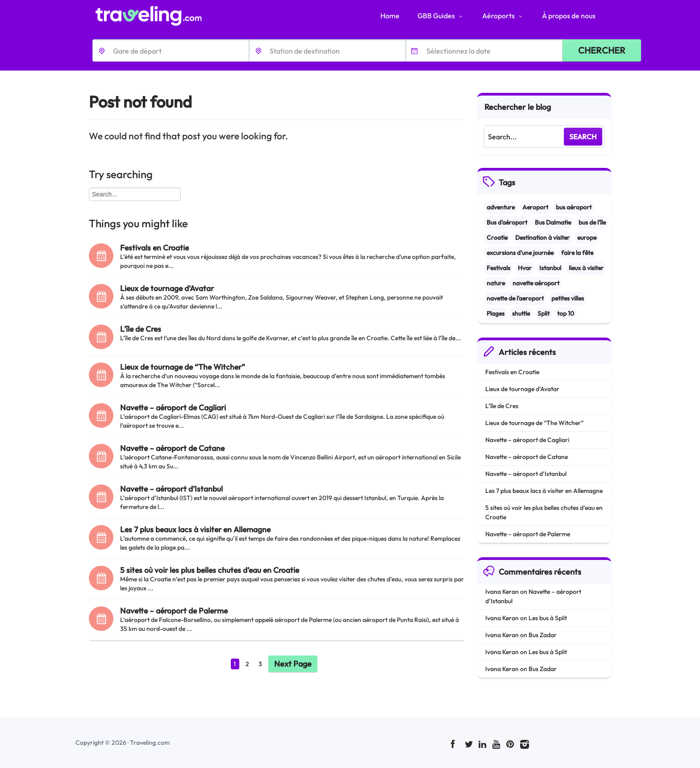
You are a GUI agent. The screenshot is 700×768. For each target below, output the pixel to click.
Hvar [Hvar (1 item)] (525, 268)
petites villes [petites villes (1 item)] (568, 298)
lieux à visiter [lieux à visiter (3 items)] (586, 268)
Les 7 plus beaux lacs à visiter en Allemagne (195, 529)
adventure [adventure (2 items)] (501, 207)
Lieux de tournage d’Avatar (167, 288)
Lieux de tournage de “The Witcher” (183, 367)
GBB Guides (441, 16)
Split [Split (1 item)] (544, 313)
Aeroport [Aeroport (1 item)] (535, 207)
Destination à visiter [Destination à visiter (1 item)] (542, 238)
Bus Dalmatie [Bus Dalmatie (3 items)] (553, 222)
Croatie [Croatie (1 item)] (497, 238)
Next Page (293, 664)
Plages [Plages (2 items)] (496, 313)
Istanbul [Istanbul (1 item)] (550, 268)
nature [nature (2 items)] (496, 283)
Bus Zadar (543, 635)
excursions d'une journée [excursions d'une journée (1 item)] (520, 253)
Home (390, 16)
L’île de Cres (141, 329)
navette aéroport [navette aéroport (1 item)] (536, 283)
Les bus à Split (548, 618)
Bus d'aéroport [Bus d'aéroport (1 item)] (507, 222)
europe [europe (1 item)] (587, 238)
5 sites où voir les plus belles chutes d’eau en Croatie (210, 570)
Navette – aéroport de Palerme (174, 611)
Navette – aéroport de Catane (172, 448)
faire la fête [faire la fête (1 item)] (577, 253)
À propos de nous (569, 16)
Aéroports (503, 16)
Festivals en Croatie (154, 248)
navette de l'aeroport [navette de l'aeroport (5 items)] (515, 298)
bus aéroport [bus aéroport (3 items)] (574, 207)
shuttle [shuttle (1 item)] (521, 313)
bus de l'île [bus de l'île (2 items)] (592, 222)
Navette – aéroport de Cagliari (173, 407)
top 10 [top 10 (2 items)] (566, 313)
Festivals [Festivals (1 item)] (498, 268)
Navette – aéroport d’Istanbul (171, 489)
